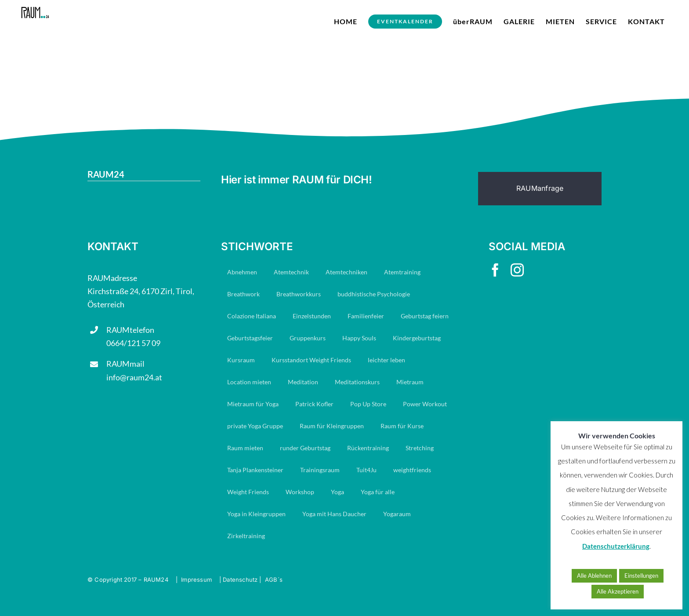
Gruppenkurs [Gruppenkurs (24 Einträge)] (308, 338)
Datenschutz (240, 580)
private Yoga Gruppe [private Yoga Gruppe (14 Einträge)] (255, 426)
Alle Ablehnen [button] (594, 576)
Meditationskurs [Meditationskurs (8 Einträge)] (357, 382)
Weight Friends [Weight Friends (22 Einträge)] (248, 492)
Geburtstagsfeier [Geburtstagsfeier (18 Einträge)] (250, 338)
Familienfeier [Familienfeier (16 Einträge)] (366, 316)
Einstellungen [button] (641, 576)
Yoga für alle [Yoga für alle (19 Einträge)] (378, 492)
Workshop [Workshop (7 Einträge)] (300, 492)
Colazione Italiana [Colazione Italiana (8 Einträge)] (252, 316)
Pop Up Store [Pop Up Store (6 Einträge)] (368, 404)
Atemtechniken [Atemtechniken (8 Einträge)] (346, 272)
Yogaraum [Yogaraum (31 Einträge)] (397, 514)
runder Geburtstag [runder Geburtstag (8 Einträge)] (305, 448)
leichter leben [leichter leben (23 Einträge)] (386, 360)
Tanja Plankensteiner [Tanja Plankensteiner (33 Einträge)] (255, 470)
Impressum (196, 580)
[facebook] (495, 270)
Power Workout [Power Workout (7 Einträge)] (425, 404)
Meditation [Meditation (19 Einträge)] (303, 382)
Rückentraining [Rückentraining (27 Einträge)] (368, 448)
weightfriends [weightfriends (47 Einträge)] (412, 470)
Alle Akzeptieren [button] (618, 591)
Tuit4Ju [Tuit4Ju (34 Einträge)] (366, 470)
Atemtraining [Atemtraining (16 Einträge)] (402, 272)
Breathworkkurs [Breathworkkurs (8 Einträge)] (299, 294)
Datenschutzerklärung (616, 546)
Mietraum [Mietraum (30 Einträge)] (410, 382)
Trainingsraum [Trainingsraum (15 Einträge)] (320, 470)
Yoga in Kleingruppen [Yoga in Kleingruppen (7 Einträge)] (256, 514)
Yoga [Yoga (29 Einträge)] (337, 492)
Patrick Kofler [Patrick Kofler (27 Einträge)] (314, 404)
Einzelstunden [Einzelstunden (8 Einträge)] (312, 316)
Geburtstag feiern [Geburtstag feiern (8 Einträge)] (425, 316)
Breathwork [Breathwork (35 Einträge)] (243, 294)
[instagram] (517, 270)
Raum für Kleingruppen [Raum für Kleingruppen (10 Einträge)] (332, 426)
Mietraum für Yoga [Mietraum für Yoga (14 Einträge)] (253, 404)
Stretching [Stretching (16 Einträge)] (420, 448)
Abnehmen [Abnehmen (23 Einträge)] (242, 272)
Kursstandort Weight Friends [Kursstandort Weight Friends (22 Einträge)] (311, 360)
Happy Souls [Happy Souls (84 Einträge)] (359, 338)
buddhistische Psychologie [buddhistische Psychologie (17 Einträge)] (374, 294)
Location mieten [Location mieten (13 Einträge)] (249, 382)
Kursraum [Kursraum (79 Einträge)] (241, 360)
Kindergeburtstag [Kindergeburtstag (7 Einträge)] (417, 338)
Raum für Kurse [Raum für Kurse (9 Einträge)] (402, 426)
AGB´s (274, 580)
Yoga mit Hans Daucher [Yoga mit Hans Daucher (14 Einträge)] (334, 514)
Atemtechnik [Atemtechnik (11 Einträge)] (291, 272)
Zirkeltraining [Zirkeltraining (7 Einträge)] (246, 536)
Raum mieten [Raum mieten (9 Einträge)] (245, 448)
